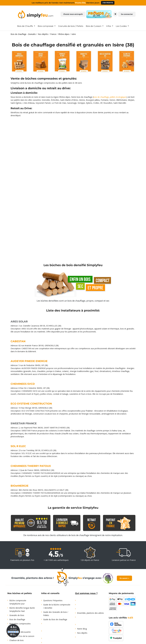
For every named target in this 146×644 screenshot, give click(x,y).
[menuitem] (26, 26)
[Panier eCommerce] (115, 14)
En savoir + (124, 578)
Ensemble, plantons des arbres (90, 613)
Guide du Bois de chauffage (55, 619)
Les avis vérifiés (121, 618)
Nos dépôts (82, 633)
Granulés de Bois (17, 615)
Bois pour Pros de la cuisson (22, 636)
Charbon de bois (17, 640)
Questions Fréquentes (53, 600)
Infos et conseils (50, 593)
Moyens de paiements (121, 593)
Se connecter (127, 14)
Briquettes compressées (20, 624)
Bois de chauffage (17, 619)
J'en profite (108, 3)
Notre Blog (82, 629)
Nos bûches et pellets (20, 593)
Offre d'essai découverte (20, 632)
